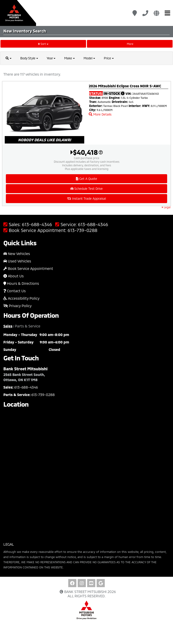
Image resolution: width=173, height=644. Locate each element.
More (130, 44)
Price (109, 58)
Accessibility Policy (21, 298)
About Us (14, 276)
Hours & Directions (21, 283)
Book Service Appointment (28, 268)
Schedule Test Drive (86, 189)
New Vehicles (17, 254)
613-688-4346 (37, 224)
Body (29, 58)
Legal (166, 207)
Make (70, 58)
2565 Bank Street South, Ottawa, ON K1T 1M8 (24, 377)
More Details (100, 114)
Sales (8, 326)
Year (51, 58)
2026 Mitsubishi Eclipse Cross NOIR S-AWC (125, 86)
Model (90, 58)
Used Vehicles (17, 261)
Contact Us (15, 291)
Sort (43, 44)
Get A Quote (86, 179)
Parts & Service (28, 326)
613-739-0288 (82, 230)
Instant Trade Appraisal (86, 198)
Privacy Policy (17, 306)
